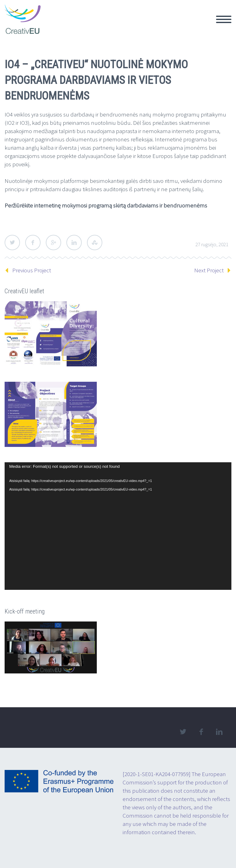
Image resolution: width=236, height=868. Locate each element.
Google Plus (53, 243)
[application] (118, 526)
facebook (201, 732)
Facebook (33, 243)
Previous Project (32, 270)
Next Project (209, 270)
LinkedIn (74, 243)
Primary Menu (224, 19)
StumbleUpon (95, 243)
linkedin (219, 732)
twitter (183, 732)
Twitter (12, 243)
